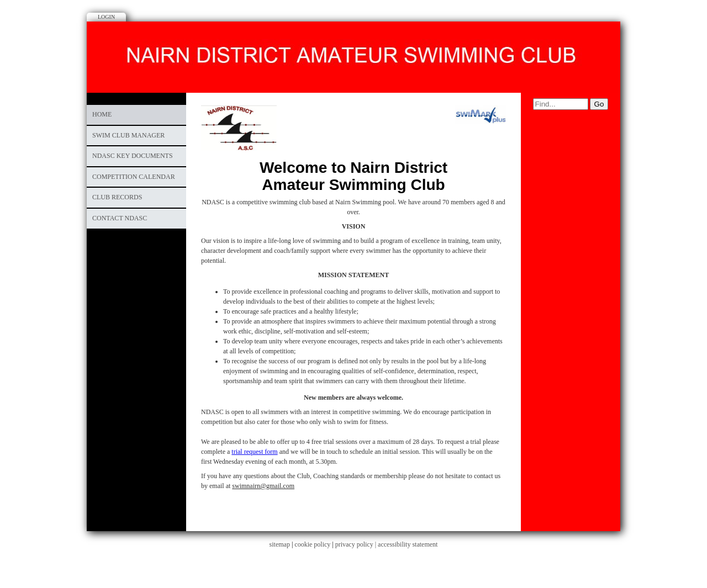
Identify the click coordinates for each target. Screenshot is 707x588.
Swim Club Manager (128, 135)
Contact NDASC (120, 218)
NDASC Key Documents (133, 156)
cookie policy (312, 544)
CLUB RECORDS (117, 197)
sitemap (280, 544)
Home (102, 114)
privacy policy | (357, 544)
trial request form (254, 452)
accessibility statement (408, 544)
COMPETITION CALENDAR (134, 177)
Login (106, 17)
